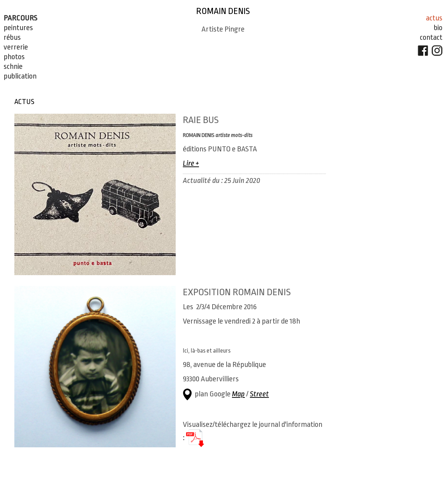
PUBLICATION (20, 76)
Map (238, 394)
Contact (419, 37)
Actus (422, 18)
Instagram (424, 51)
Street (259, 394)
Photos (14, 57)
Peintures (18, 28)
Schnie (13, 66)
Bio (426, 28)
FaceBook (411, 51)
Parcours (20, 18)
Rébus (12, 37)
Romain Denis (217, 11)
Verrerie (16, 47)
